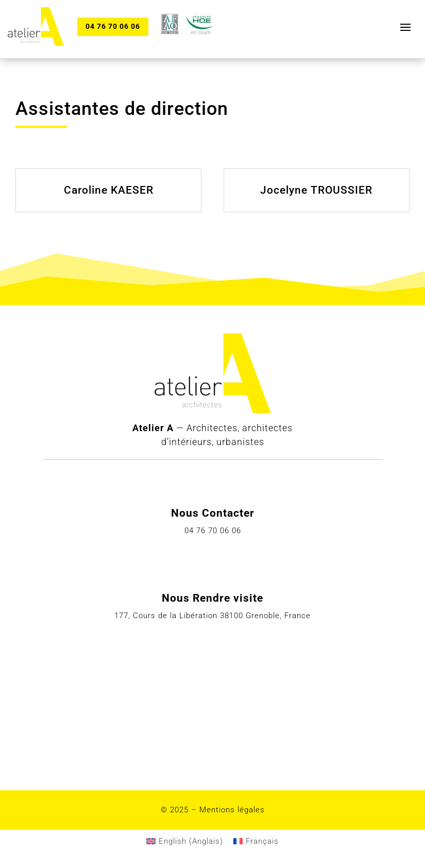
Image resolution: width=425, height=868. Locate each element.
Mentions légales (232, 810)
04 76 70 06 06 (113, 26)
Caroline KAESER (109, 190)
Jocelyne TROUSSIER (316, 190)
